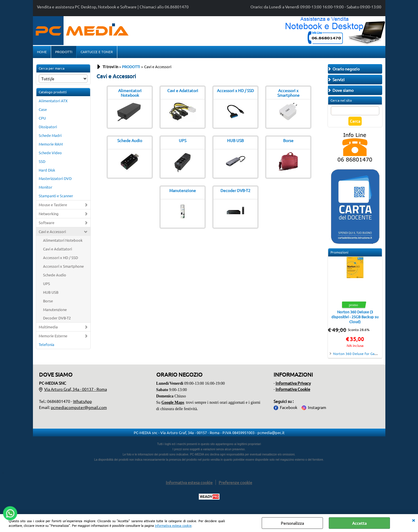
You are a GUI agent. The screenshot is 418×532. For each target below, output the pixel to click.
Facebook (289, 408)
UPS (47, 284)
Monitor (45, 188)
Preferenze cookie (235, 483)
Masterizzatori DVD (55, 179)
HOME (42, 52)
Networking (49, 215)
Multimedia (48, 328)
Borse (48, 302)
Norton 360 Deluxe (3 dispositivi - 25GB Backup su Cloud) (355, 318)
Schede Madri (50, 136)
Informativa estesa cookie (173, 525)
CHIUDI (413, 520)
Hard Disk (47, 171)
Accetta (359, 523)
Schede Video (50, 154)
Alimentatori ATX (53, 102)
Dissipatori (48, 128)
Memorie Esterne (53, 337)
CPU (42, 119)
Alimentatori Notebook (63, 241)
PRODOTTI (64, 52)
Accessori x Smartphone (63, 267)
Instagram (317, 408)
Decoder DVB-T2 (57, 319)
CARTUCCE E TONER (97, 52)
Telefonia (47, 346)
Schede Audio (55, 276)
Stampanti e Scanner (56, 197)
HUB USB (51, 293)
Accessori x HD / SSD (61, 258)
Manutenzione (55, 310)
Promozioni (339, 253)
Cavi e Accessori (52, 233)
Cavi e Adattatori (57, 250)
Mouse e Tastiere (53, 206)
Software (47, 224)
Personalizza (292, 523)
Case (43, 110)
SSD (42, 162)
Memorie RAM (51, 145)
